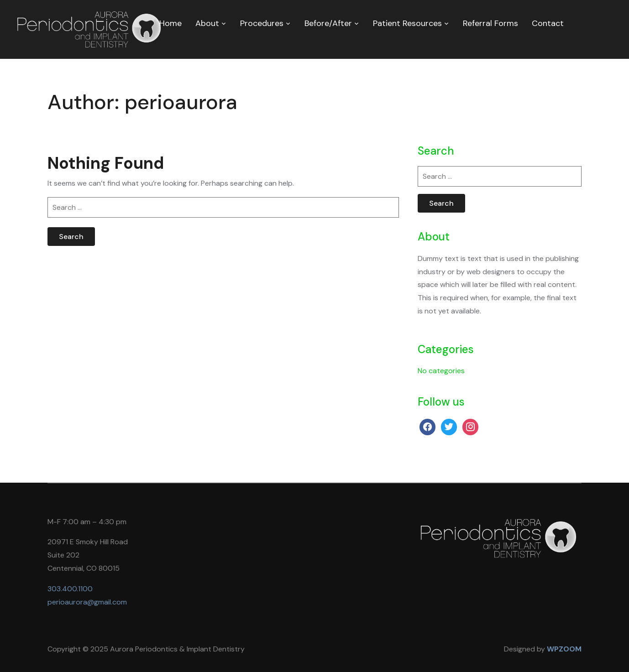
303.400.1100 (70, 589)
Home (170, 23)
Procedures (262, 23)
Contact (548, 23)
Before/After (328, 23)
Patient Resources (407, 23)
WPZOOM (564, 649)
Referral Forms (490, 23)
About (207, 23)
